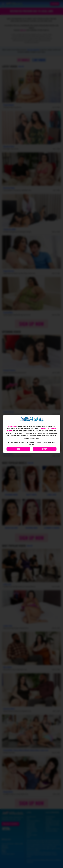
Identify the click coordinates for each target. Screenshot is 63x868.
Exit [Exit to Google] (18, 449)
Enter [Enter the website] (45, 449)
